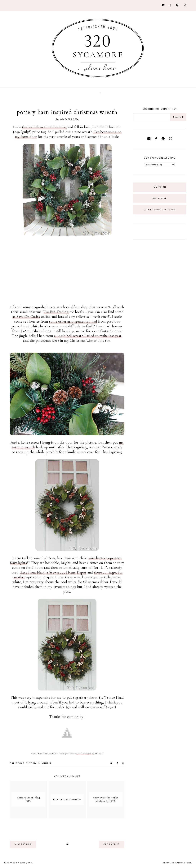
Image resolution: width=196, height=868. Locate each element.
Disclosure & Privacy (160, 210)
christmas (17, 763)
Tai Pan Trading (56, 312)
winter (47, 763)
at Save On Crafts (26, 317)
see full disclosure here (85, 754)
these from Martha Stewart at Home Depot (53, 572)
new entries (23, 844)
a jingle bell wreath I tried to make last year (88, 336)
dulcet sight (183, 863)
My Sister (160, 198)
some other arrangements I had (73, 321)
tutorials (33, 763)
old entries (112, 844)
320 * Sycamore (22, 863)
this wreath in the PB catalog (44, 127)
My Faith (160, 187)
